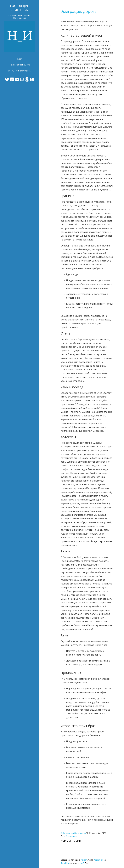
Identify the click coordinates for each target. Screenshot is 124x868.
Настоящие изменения (20, 8)
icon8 (82, 863)
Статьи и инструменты (20, 71)
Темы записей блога (20, 65)
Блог (20, 59)
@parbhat (65, 863)
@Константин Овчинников (73, 833)
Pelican (84, 860)
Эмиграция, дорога (79, 11)
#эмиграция (71, 836)
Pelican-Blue (99, 860)
